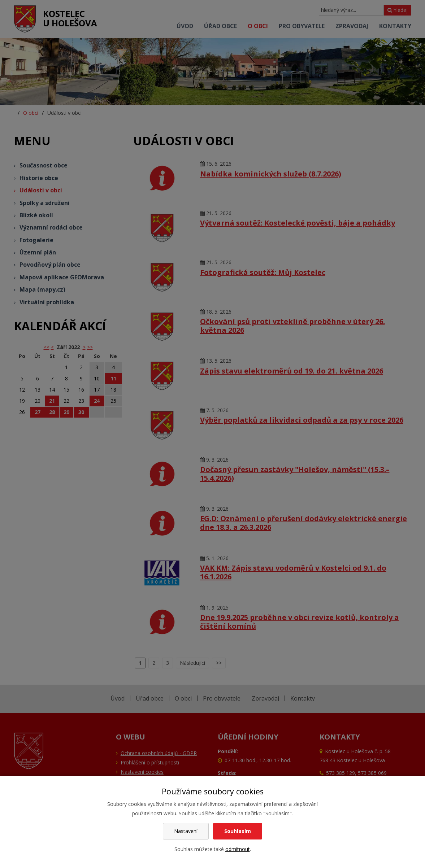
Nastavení (186, 831)
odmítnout (238, 849)
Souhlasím (238, 831)
